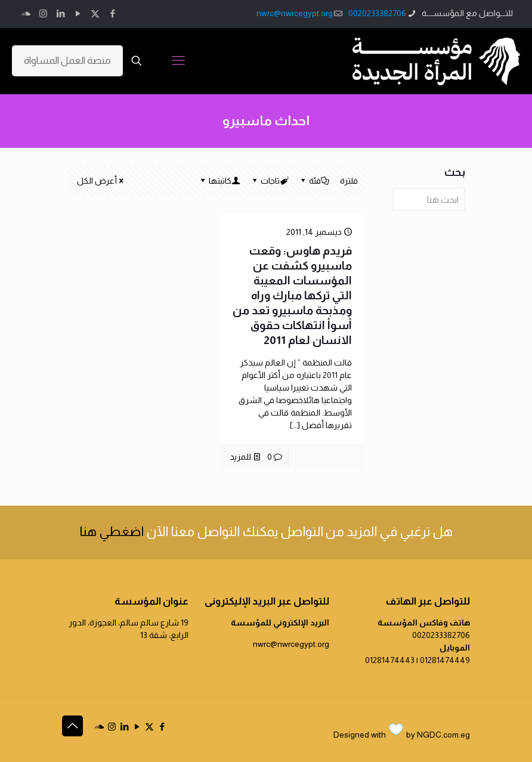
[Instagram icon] (43, 13)
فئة (314, 181)
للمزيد (240, 457)
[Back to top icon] (72, 726)
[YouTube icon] (78, 13)
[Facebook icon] (112, 13)
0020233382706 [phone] (377, 13)
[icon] (26, 13)
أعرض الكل (101, 181)
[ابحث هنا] (429, 199)
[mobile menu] (178, 61)
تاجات (269, 181)
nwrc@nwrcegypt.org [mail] (295, 13)
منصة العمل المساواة (67, 61)
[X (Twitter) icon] (95, 13)
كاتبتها (219, 181)
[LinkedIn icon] (61, 13)
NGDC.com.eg (443, 735)
